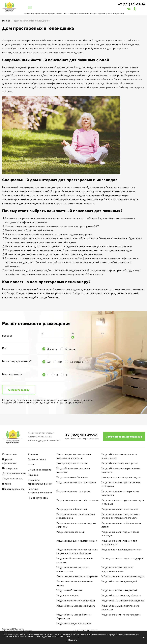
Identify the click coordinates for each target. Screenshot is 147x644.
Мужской (70, 349)
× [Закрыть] (143, 638)
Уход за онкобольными (69, 590)
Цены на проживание (39, 470)
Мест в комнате (12, 374)
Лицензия (33, 475)
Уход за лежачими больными (72, 477)
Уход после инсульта (68, 595)
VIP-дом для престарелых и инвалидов (123, 576)
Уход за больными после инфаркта (76, 606)
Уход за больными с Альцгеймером (121, 595)
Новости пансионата (13, 489)
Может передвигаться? (17, 361)
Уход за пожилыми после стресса (120, 509)
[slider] (73, 337)
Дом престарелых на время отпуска (121, 477)
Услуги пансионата (12, 479)
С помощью (77, 362)
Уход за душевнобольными (72, 509)
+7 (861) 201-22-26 (131, 4)
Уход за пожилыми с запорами (73, 491)
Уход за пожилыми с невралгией (120, 590)
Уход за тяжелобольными (70, 532)
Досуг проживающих (14, 473)
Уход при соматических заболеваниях (77, 500)
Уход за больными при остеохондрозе (123, 601)
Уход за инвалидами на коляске (74, 624)
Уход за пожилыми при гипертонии (76, 482)
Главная (6, 21)
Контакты (33, 454)
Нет (60, 362)
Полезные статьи (37, 459)
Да (49, 362)
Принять (73, 640)
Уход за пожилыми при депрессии (76, 601)
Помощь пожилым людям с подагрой (123, 558)
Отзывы (32, 464)
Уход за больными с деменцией (119, 581)
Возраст (7, 336)
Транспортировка (38, 498)
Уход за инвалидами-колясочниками (77, 541)
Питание (7, 484)
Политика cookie (62, 636)
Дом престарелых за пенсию (72, 463)
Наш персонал (10, 468)
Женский (52, 349)
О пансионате (10, 454)
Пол (5, 348)
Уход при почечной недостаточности (122, 550)
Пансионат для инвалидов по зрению (77, 576)
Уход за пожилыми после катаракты (121, 615)
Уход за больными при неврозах (119, 463)
